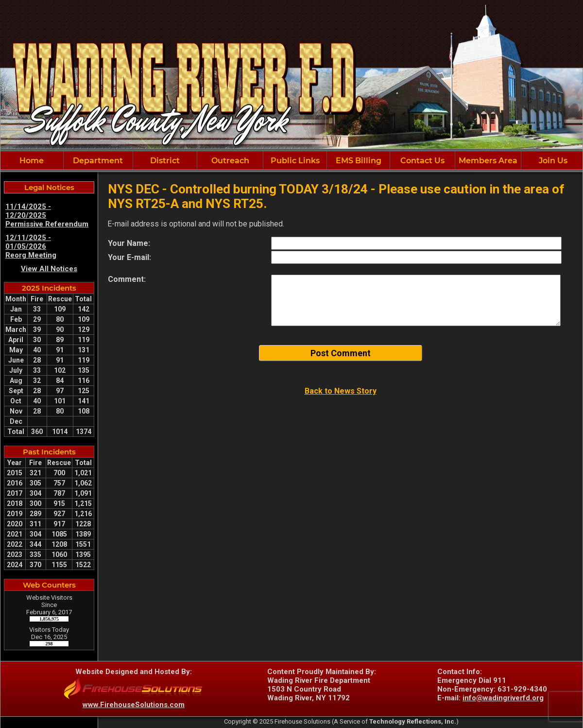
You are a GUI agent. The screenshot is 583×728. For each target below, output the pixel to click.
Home (32, 161)
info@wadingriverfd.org (503, 698)
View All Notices (49, 269)
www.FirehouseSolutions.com (134, 705)
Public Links (295, 161)
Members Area (488, 161)
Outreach (230, 161)
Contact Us (422, 161)
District (165, 161)
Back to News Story (341, 391)
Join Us (552, 161)
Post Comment (341, 353)
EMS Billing (359, 161)
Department (98, 161)
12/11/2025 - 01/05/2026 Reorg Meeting (31, 246)
